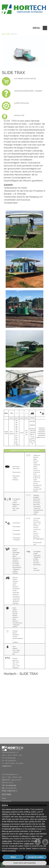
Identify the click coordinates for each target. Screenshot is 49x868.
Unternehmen (7, 801)
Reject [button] (13, 857)
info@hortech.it (12, 791)
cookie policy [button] (7, 841)
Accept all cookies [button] (36, 857)
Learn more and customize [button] (24, 863)
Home (4, 34)
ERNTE (8, 34)
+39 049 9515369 (11, 785)
